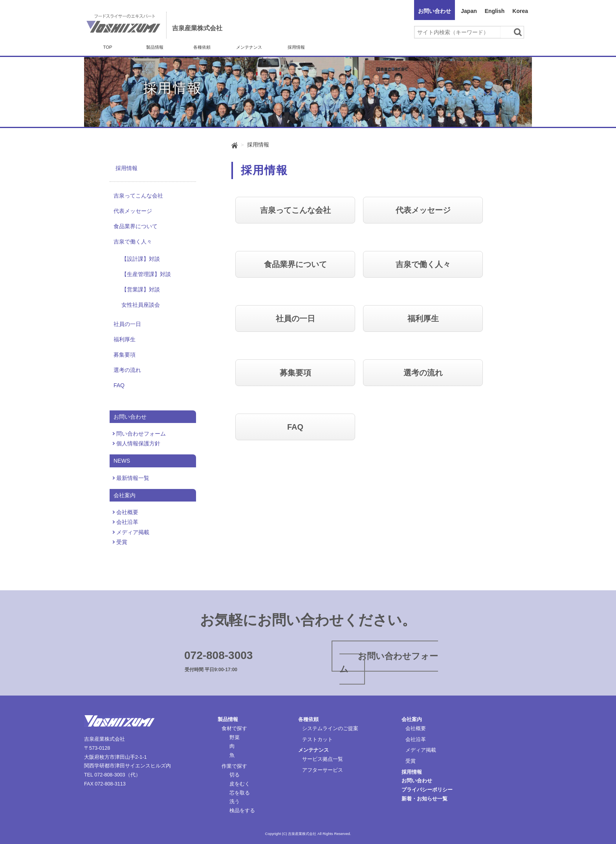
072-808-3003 (218, 655)
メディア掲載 (133, 532)
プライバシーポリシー (427, 790)
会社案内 (412, 720)
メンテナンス (249, 47)
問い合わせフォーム (141, 434)
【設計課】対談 (141, 259)
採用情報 (296, 47)
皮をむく (240, 784)
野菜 (235, 738)
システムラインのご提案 (330, 729)
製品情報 (155, 47)
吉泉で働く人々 (133, 242)
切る (235, 775)
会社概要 (127, 512)
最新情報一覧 (133, 478)
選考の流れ (127, 370)
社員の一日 (127, 324)
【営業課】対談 (141, 289)
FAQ (119, 385)
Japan (469, 11)
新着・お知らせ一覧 (424, 799)
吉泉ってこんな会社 (138, 196)
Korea (520, 11)
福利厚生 (125, 339)
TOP (108, 47)
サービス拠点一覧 (323, 759)
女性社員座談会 (141, 305)
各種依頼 (202, 47)
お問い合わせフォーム (389, 663)
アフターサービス (323, 770)
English (495, 11)
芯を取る (240, 793)
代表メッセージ (133, 211)
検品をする (242, 811)
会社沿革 (127, 522)
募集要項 (125, 355)
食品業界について (136, 226)
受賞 (122, 542)
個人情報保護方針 (138, 443)
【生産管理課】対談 (146, 274)
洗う (235, 802)
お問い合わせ (434, 11)
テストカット (317, 740)
